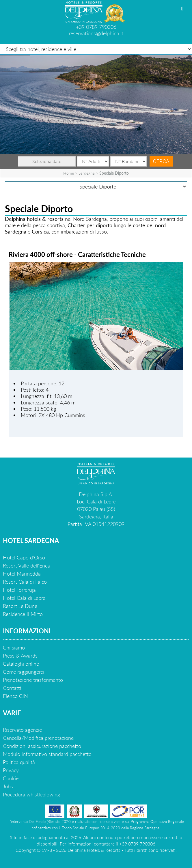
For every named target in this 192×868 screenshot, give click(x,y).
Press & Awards (20, 656)
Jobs (8, 786)
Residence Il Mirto (23, 614)
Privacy (11, 770)
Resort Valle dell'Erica (26, 565)
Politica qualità (19, 762)
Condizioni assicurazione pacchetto (42, 746)
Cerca (161, 161)
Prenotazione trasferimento (33, 680)
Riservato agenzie (22, 730)
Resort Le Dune (20, 606)
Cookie (11, 778)
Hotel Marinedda (22, 574)
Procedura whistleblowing (31, 794)
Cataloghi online (21, 664)
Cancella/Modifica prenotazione (38, 738)
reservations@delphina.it (96, 33)
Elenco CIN (15, 696)
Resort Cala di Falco (25, 582)
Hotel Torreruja (19, 590)
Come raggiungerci (23, 672)
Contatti (12, 688)
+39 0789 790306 (96, 27)
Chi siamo (14, 647)
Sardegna (87, 173)
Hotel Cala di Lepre (24, 598)
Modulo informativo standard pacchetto (47, 754)
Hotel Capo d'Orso (24, 557)
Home (69, 173)
